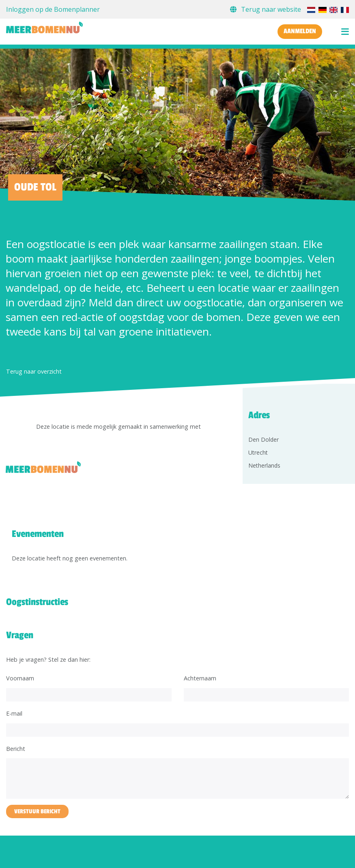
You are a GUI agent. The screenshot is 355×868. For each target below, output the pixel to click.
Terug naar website (266, 9)
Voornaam (20, 678)
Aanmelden (300, 31)
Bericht (16, 749)
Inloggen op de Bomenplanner (53, 9)
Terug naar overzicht (34, 371)
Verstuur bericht (37, 811)
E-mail (14, 713)
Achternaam (200, 678)
